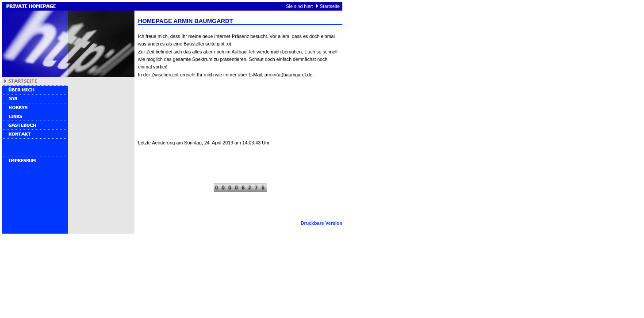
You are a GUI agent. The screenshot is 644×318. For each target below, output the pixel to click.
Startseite (330, 6)
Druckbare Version (322, 223)
